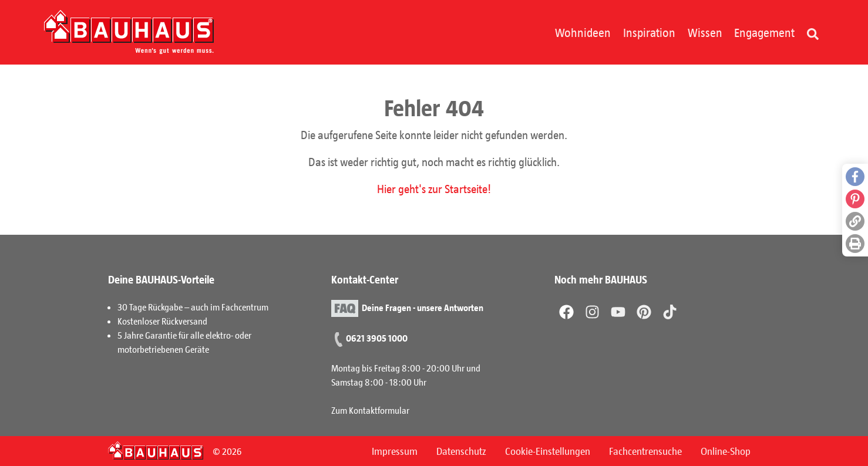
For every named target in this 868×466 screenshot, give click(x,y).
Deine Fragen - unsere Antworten (423, 307)
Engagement (764, 32)
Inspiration (649, 32)
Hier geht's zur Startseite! (434, 188)
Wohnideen (583, 32)
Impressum (395, 451)
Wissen (705, 32)
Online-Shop (726, 451)
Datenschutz (461, 451)
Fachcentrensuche (645, 451)
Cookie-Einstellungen (548, 451)
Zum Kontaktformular (370, 410)
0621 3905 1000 (377, 338)
